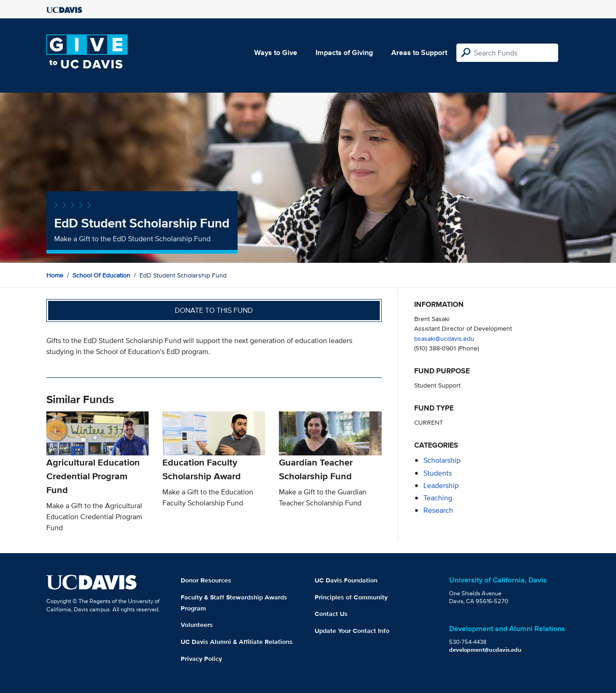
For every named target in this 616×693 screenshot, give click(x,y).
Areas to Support (419, 53)
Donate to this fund (214, 310)
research (438, 510)
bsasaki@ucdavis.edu (444, 338)
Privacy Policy (201, 659)
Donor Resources (206, 580)
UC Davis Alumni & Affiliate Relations (237, 642)
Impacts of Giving (344, 53)
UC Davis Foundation (346, 580)
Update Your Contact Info (352, 631)
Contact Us (331, 614)
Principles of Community (351, 597)
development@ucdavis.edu (485, 650)
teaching (438, 498)
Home (55, 275)
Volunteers (197, 625)
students (438, 473)
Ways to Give (276, 53)
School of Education (101, 275)
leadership (441, 485)
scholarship (442, 460)
